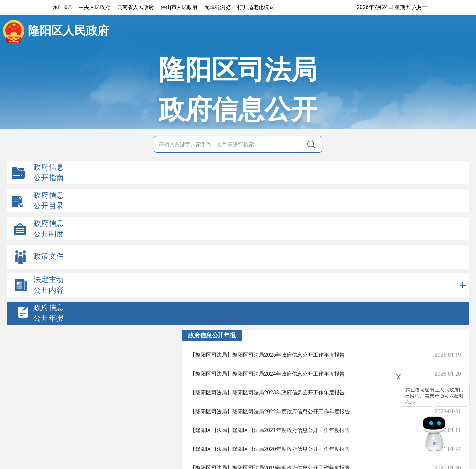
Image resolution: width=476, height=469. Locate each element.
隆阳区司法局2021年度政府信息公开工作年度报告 (291, 430)
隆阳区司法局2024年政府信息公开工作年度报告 (289, 374)
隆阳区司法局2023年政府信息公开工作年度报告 (289, 393)
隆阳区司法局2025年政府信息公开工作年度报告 (289, 355)
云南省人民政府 (136, 7)
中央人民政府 (95, 7)
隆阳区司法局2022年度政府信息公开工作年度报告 (291, 411)
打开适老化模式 (256, 7)
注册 (57, 7)
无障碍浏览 (218, 7)
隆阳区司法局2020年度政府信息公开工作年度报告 (291, 449)
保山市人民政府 (179, 7)
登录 (68, 7)
